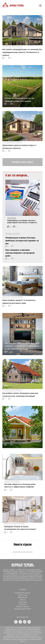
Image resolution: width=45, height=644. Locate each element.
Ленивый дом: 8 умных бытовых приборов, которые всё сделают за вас (22, 241)
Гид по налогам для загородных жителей (22, 439)
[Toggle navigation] (40, 6)
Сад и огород (22, 595)
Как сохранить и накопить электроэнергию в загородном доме (20, 253)
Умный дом (12, 218)
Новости (22, 600)
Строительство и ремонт (12, 46)
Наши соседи (23, 602)
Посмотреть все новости (22, 552)
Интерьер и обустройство (13, 297)
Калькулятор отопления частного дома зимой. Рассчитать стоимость (22, 222)
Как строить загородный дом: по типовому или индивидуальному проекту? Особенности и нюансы (22, 52)
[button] (4, 12)
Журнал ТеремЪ (17, 6)
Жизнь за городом (12, 95)
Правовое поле (10, 436)
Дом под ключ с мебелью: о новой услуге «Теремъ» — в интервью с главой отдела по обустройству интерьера (22, 346)
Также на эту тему (13, 234)
